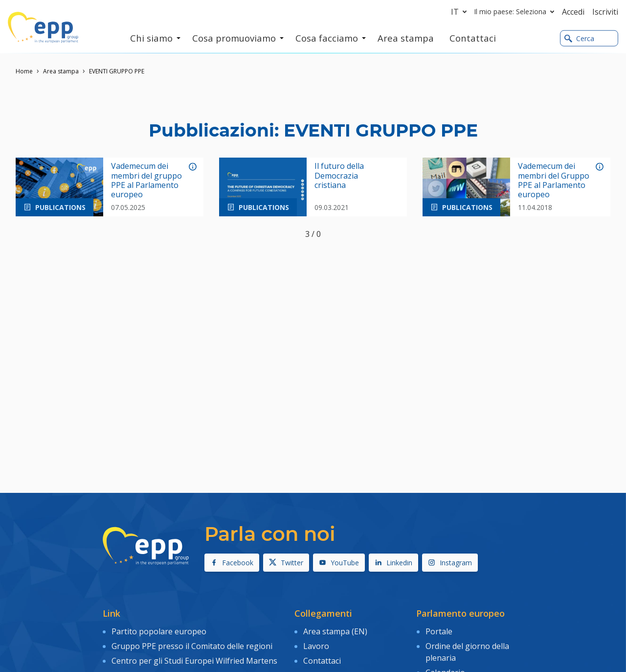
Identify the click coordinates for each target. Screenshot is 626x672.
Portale (439, 631)
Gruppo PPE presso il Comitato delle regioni (192, 645)
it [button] (461, 12)
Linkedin (393, 563)
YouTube (339, 563)
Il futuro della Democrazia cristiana (339, 176)
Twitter (286, 563)
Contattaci (322, 659)
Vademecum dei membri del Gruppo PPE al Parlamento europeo (554, 180)
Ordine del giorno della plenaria (467, 651)
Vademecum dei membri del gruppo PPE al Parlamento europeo (146, 180)
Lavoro (316, 645)
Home (24, 71)
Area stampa (61, 71)
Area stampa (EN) (335, 631)
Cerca (579, 38)
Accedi (573, 12)
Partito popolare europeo (159, 631)
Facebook (232, 563)
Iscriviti (605, 12)
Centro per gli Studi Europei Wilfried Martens (194, 659)
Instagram (450, 563)
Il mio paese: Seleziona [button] (516, 12)
